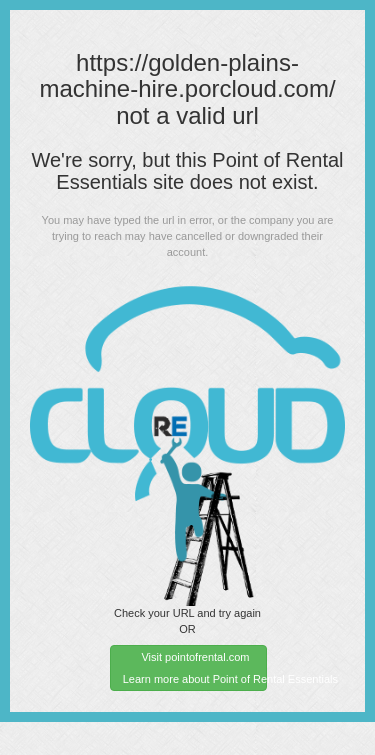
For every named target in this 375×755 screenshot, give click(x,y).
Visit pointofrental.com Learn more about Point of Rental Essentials (195, 668)
